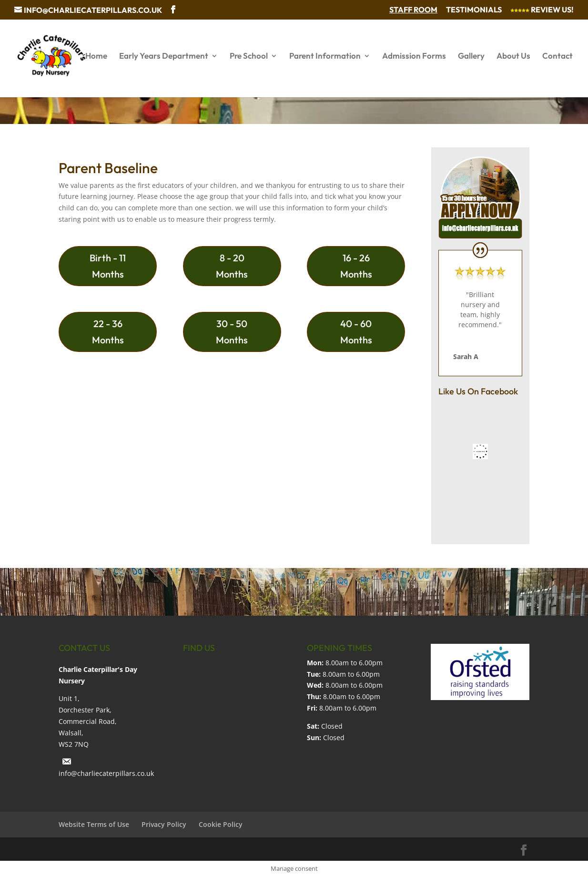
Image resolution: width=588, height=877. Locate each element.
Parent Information (325, 57)
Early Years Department (164, 57)
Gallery (471, 57)
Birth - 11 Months (108, 266)
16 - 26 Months (356, 266)
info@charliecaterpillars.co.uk (106, 773)
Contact (558, 57)
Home (96, 57)
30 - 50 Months (232, 332)
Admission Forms (414, 57)
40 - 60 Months (356, 332)
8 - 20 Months (232, 266)
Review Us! (542, 10)
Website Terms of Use (94, 824)
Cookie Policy (221, 824)
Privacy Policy (164, 824)
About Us (513, 57)
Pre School (249, 57)
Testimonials (474, 10)
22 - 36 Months (108, 332)
